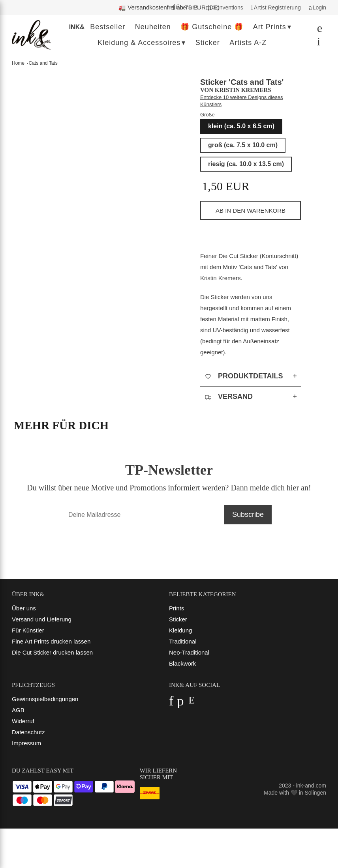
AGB (18, 710)
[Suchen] (318, 30)
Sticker (178, 619)
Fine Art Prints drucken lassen (51, 641)
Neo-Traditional (189, 652)
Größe (207, 115)
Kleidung (180, 630)
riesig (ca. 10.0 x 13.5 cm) (246, 164)
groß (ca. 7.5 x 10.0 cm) (243, 145)
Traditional (183, 641)
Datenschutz (28, 732)
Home (18, 63)
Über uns (24, 608)
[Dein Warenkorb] (317, 43)
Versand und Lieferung (42, 619)
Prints (177, 608)
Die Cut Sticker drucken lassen (52, 652)
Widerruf (23, 721)
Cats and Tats (43, 63)
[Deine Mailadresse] (142, 515)
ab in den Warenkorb (251, 210)
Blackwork (182, 663)
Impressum (26, 743)
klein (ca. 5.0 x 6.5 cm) (241, 126)
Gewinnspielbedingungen (45, 699)
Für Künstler (28, 630)
